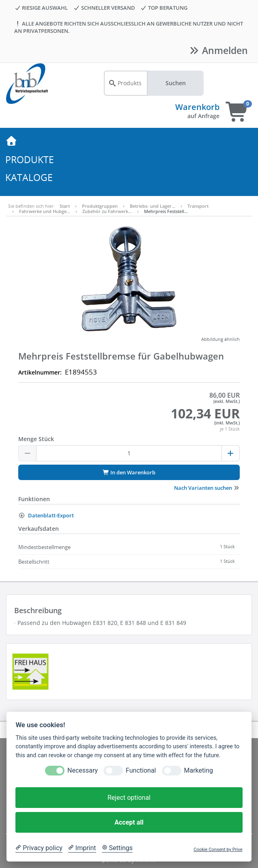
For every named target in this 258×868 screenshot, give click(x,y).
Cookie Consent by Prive (218, 850)
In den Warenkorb (129, 472)
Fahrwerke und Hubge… (45, 211)
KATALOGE (29, 177)
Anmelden (218, 50)
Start (65, 206)
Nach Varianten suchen (207, 488)
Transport (198, 206)
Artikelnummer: (40, 372)
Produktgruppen (100, 206)
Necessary (83, 770)
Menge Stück (36, 439)
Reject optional (129, 798)
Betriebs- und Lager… (153, 206)
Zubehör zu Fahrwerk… (107, 211)
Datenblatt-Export (46, 515)
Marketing (199, 770)
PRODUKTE (30, 159)
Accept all (129, 822)
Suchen (176, 83)
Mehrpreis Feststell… (166, 211)
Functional (141, 770)
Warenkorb (197, 107)
